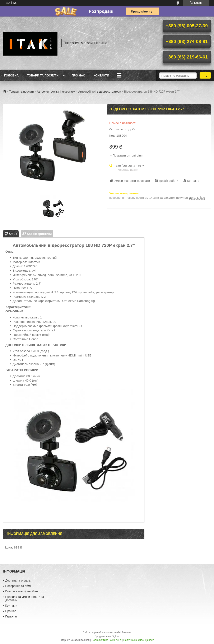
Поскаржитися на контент (106, 640)
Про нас (78, 75)
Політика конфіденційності (23, 591)
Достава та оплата (18, 580)
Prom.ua (127, 633)
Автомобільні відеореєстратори (100, 92)
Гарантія (11, 616)
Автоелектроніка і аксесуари (56, 92)
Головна (11, 75)
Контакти (101, 75)
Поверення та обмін (19, 586)
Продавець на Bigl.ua (107, 636)
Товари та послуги (43, 75)
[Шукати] (205, 75)
